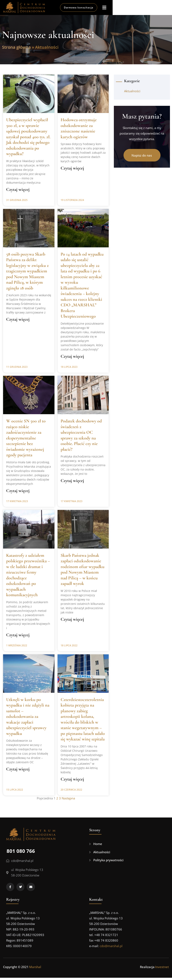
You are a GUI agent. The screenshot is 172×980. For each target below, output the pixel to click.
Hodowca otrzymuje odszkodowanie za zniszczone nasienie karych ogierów (79, 131)
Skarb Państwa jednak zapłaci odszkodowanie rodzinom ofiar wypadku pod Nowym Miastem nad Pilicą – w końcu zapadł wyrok (83, 572)
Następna (68, 800)
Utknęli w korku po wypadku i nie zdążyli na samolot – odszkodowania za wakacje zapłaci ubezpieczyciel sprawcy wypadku (28, 719)
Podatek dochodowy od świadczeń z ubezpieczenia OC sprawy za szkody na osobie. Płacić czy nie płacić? (81, 437)
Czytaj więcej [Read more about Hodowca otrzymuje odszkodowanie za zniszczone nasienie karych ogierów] (72, 170)
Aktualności (132, 93)
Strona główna (16, 49)
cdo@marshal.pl (111, 948)
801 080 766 (21, 853)
